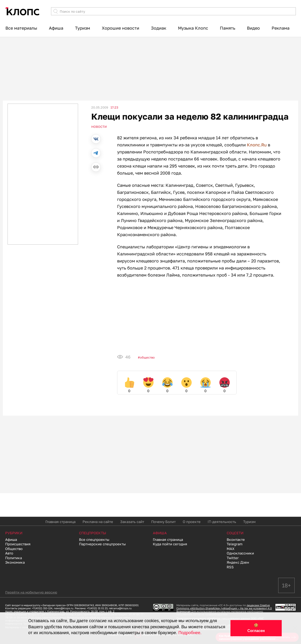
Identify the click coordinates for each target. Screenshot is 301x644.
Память (228, 28)
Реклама (281, 28)
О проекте (192, 522)
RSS (230, 567)
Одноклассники (240, 553)
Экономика (15, 562)
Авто (9, 553)
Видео (253, 28)
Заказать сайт (132, 522)
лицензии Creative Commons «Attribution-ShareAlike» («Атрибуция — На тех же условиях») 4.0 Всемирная (224, 608)
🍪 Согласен (256, 628)
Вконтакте (236, 539)
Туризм (83, 28)
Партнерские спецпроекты (102, 544)
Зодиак (159, 28)
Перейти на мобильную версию (31, 592)
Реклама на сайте (98, 522)
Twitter (233, 558)
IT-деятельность (222, 522)
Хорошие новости (121, 28)
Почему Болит (163, 522)
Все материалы (21, 28)
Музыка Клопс (193, 28)
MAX (231, 549)
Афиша (56, 28)
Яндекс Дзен (238, 562)
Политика (14, 558)
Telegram (235, 544)
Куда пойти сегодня (170, 544)
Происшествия (18, 544)
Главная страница (60, 522)
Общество (147, 357)
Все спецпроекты (94, 539)
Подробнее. (190, 633)
